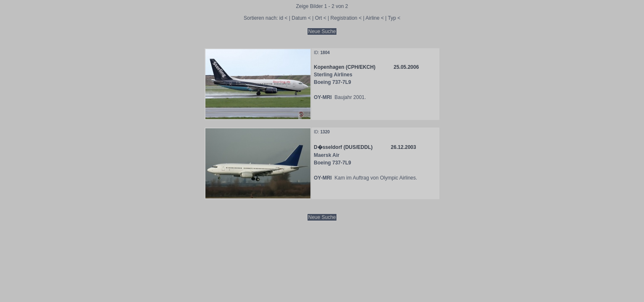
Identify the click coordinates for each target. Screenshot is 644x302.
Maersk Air (327, 155)
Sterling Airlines (333, 75)
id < (284, 18)
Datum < (301, 18)
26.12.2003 (403, 147)
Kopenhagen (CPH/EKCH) (345, 67)
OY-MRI (323, 97)
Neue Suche (322, 31)
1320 (325, 132)
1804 (325, 53)
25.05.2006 (406, 67)
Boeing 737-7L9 (333, 82)
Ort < (321, 18)
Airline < (375, 18)
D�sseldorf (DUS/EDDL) (343, 147)
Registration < (346, 18)
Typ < (394, 18)
